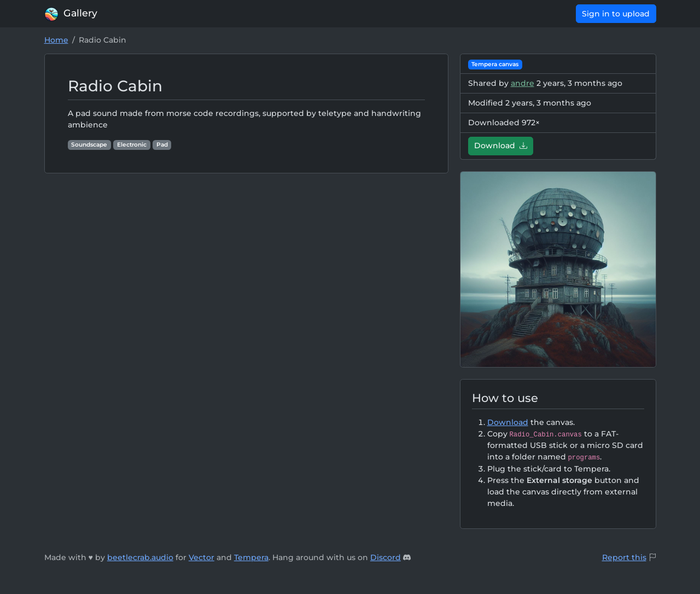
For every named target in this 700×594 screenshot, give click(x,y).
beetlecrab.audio (140, 557)
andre (523, 83)
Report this (624, 557)
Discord (386, 557)
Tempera (251, 557)
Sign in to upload (616, 14)
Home (56, 40)
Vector (202, 557)
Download (501, 145)
